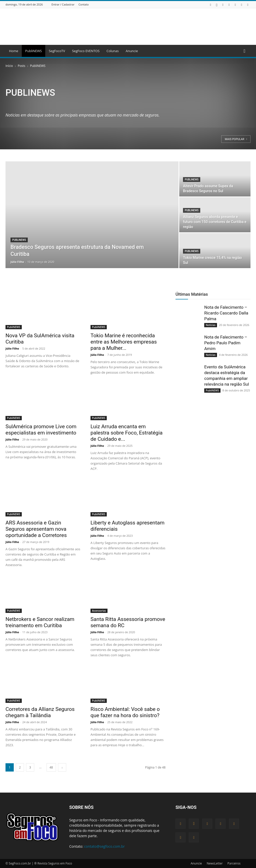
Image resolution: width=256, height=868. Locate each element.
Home (14, 51)
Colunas (113, 51)
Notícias (211, 325)
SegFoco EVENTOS (86, 51)
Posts (21, 66)
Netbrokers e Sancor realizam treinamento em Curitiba (40, 622)
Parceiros (234, 863)
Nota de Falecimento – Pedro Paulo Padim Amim (226, 343)
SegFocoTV (57, 51)
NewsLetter (215, 863)
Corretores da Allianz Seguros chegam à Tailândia (40, 712)
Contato (84, 4)
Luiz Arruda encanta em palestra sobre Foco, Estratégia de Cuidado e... (126, 433)
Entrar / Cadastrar (63, 4)
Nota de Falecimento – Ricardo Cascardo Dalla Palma (226, 313)
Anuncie (132, 51)
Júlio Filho (17, 262)
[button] (244, 51)
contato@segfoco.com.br (104, 846)
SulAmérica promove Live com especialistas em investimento (41, 430)
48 (51, 767)
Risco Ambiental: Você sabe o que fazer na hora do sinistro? (125, 712)
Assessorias (99, 611)
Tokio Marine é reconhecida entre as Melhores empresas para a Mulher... (124, 342)
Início (9, 66)
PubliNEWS (33, 51)
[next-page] (62, 767)
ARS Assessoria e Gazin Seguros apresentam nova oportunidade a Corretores (36, 529)
